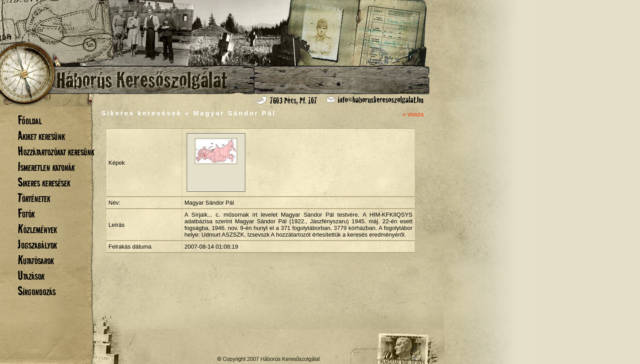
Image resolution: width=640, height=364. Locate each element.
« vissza (413, 114)
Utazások (31, 275)
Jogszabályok (37, 244)
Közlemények (37, 229)
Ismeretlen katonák (46, 167)
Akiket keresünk (41, 136)
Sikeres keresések (44, 182)
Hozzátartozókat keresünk (56, 151)
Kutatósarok (36, 260)
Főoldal (30, 120)
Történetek (34, 198)
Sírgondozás (37, 291)
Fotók (26, 213)
